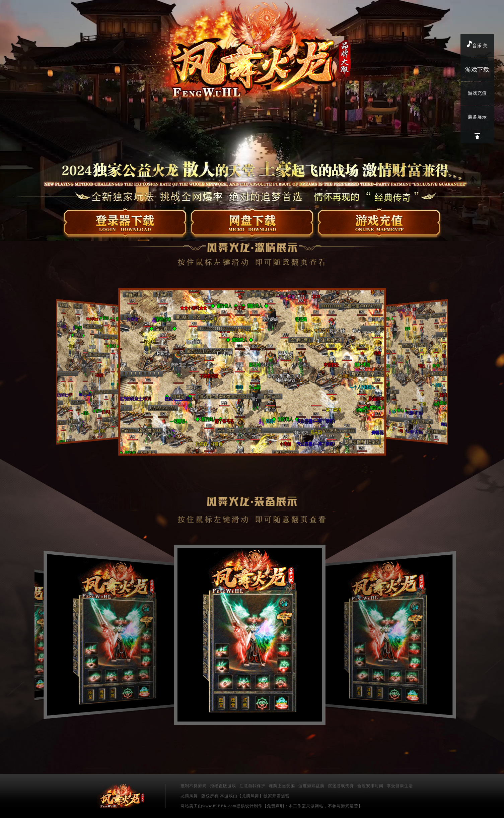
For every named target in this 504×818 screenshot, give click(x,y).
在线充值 (379, 223)
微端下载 (252, 223)
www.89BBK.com (219, 806)
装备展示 (477, 117)
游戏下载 (477, 70)
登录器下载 (125, 223)
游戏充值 (477, 93)
